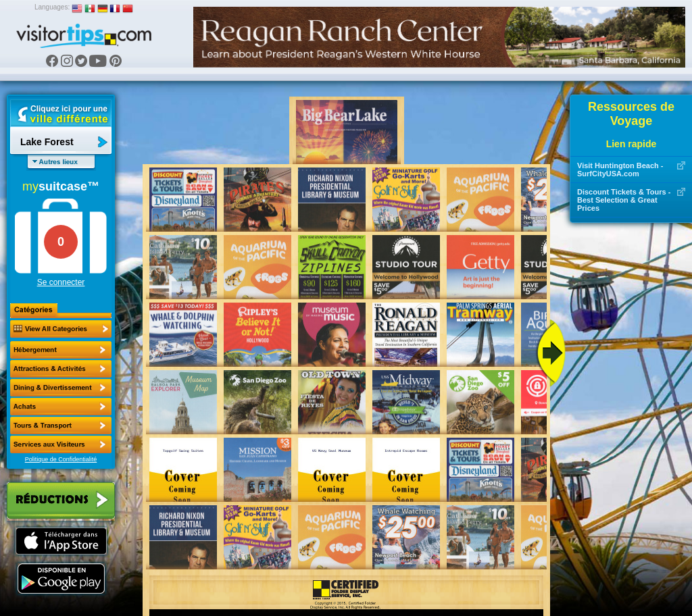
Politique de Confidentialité (61, 459)
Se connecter (61, 282)
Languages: (52, 7)
